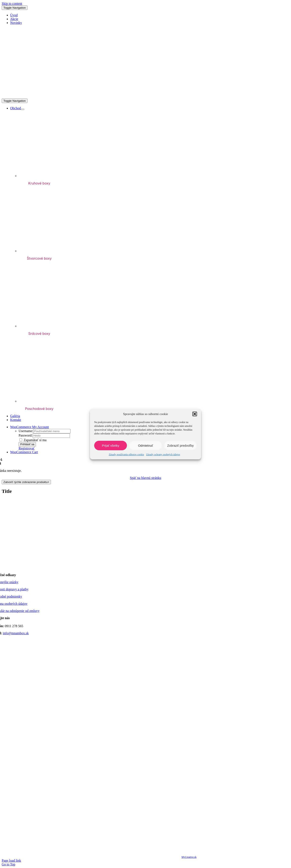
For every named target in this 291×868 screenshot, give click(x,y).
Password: (26, 435)
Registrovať (27, 448)
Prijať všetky (111, 446)
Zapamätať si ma (33, 440)
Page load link (11, 861)
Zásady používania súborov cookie (126, 454)
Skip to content (12, 3)
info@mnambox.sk (16, 633)
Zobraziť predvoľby (180, 446)
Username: (26, 431)
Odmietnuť (146, 446)
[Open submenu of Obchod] (23, 109)
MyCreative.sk (189, 857)
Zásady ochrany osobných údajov (163, 454)
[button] (195, 414)
